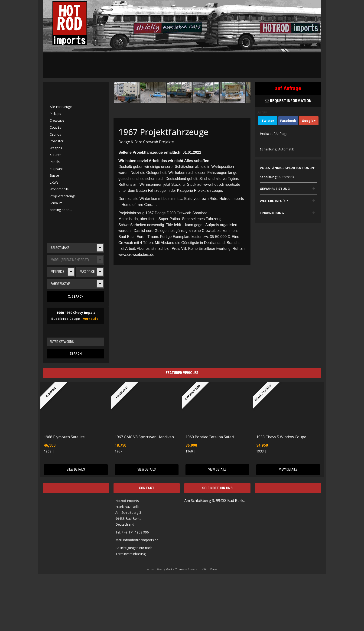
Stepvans (57, 169)
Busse (54, 175)
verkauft (56, 203)
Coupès (55, 127)
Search (76, 296)
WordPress (210, 569)
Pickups (55, 114)
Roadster (57, 141)
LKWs (54, 182)
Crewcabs (57, 120)
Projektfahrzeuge (63, 196)
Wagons (56, 148)
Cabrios (55, 134)
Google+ (309, 121)
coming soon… (61, 210)
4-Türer (55, 155)
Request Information (288, 101)
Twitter (268, 121)
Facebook (288, 121)
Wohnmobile (59, 189)
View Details (76, 469)
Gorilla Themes (176, 569)
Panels (55, 162)
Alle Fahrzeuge (61, 107)
